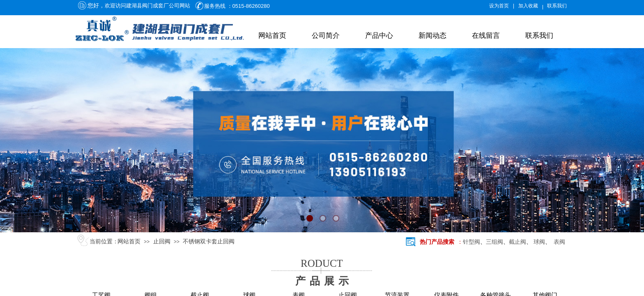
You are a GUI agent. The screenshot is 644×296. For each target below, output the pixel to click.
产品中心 (379, 36)
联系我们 (539, 36)
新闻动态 (432, 36)
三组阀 (494, 242)
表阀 (558, 242)
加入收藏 (528, 6)
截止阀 (517, 242)
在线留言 (486, 36)
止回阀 (162, 242)
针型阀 (471, 242)
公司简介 (326, 36)
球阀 (539, 242)
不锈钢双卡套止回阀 (209, 242)
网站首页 (272, 36)
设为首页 (499, 6)
